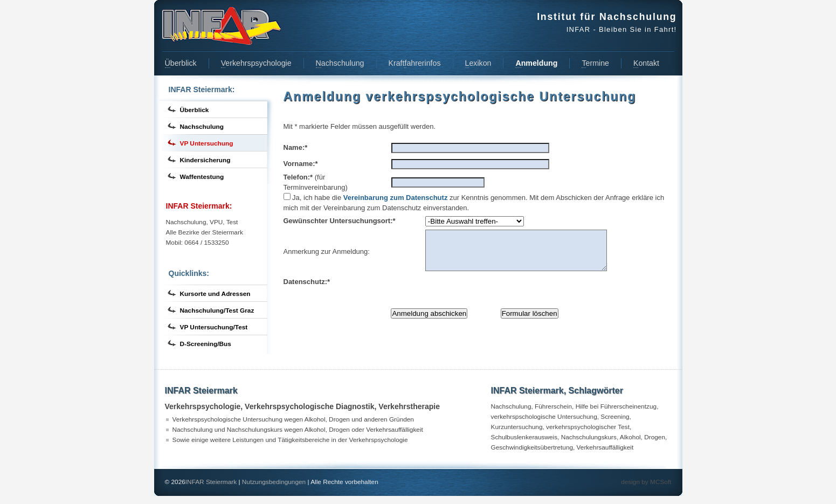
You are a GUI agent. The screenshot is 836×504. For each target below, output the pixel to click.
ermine (595, 63)
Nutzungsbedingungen (274, 490)
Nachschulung (202, 127)
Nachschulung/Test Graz (217, 310)
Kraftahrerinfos (415, 63)
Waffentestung (202, 177)
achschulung (340, 63)
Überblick (195, 110)
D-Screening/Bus (206, 344)
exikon (478, 63)
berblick (181, 63)
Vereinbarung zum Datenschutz (396, 198)
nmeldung (536, 63)
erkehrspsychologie (256, 63)
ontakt (646, 63)
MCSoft (661, 490)
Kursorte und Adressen (215, 294)
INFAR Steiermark (211, 490)
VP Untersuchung (207, 143)
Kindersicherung (205, 160)
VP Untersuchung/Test (214, 327)
